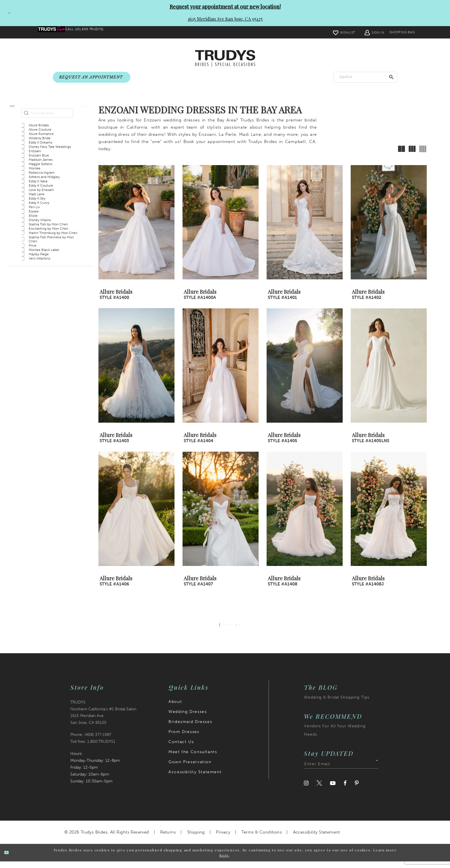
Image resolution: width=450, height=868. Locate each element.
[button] (359, 32)
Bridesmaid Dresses (190, 728)
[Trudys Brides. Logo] (225, 59)
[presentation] (136, 229)
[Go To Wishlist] (329, 32)
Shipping (196, 839)
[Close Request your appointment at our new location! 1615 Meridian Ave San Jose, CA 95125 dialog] (7, 13)
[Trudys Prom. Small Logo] (56, 32)
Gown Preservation (190, 769)
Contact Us (181, 748)
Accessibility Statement (195, 779)
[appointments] (92, 78)
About (175, 708)
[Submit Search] (391, 77)
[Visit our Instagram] (306, 790)
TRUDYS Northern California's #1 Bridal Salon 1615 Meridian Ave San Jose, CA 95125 (103, 719)
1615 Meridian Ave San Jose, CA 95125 (225, 19)
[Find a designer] (47, 131)
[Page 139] (245, 631)
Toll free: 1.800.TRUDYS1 (93, 748)
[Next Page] (254, 631)
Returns (168, 839)
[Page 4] (228, 631)
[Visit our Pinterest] (357, 790)
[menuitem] (56, 32)
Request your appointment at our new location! (225, 7)
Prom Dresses (184, 738)
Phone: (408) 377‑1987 (91, 742)
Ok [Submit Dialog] (12, 859)
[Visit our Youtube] (333, 790)
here (224, 862)
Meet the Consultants (193, 758)
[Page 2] (214, 631)
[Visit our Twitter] (319, 790)
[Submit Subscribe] (373, 771)
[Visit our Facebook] (345, 790)
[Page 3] (221, 631)
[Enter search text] (365, 77)
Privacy (223, 839)
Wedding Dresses (188, 718)
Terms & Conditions (262, 839)
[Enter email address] (341, 771)
